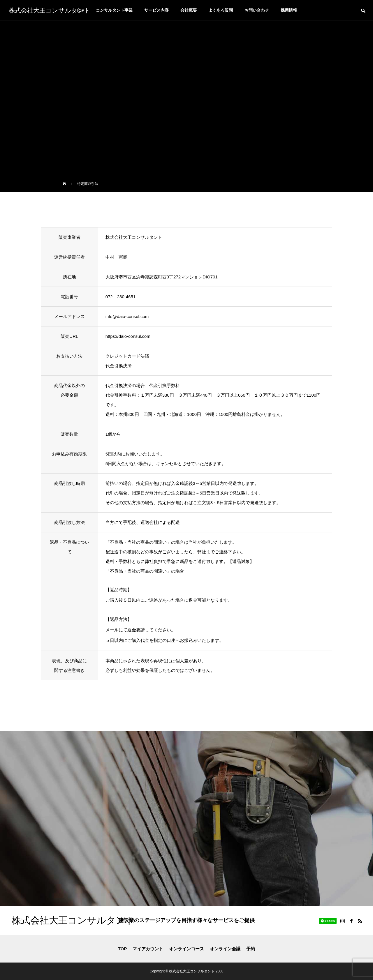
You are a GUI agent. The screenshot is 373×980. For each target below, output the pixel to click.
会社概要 (189, 10)
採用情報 (289, 10)
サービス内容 (156, 10)
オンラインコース (186, 949)
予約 (251, 949)
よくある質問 (221, 10)
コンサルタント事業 (114, 10)
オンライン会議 (225, 949)
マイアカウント (148, 949)
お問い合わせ (257, 10)
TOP (123, 949)
